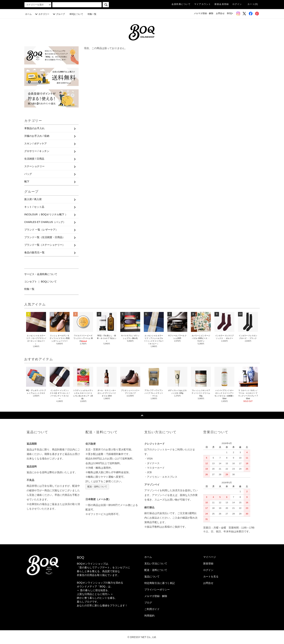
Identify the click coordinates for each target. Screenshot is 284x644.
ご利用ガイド (152, 609)
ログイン (237, 4)
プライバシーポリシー (157, 590)
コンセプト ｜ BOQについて (40, 282)
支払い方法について (156, 563)
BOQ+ (230, 13)
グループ (58, 14)
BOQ (80, 558)
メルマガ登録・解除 (204, 13)
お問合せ (220, 13)
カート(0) (253, 4)
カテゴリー (42, 14)
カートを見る (211, 577)
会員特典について (181, 4)
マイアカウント (202, 4)
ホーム (28, 14)
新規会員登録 (222, 4)
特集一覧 (92, 14)
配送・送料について (97, 487)
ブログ (148, 603)
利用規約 (149, 616)
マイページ (210, 557)
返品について (152, 577)
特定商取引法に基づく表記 (160, 583)
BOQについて (77, 14)
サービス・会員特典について (41, 274)
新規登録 (208, 563)
